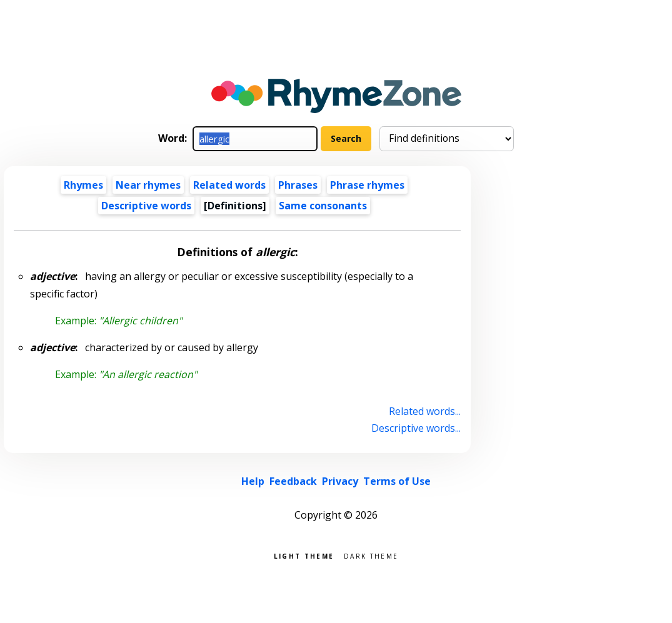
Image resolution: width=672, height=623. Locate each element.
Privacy (340, 481)
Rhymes (83, 185)
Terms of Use (397, 481)
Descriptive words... (416, 428)
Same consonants (323, 206)
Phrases (298, 185)
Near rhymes (148, 185)
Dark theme (371, 555)
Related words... (425, 411)
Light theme (304, 555)
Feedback (293, 481)
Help (253, 481)
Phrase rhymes (367, 185)
